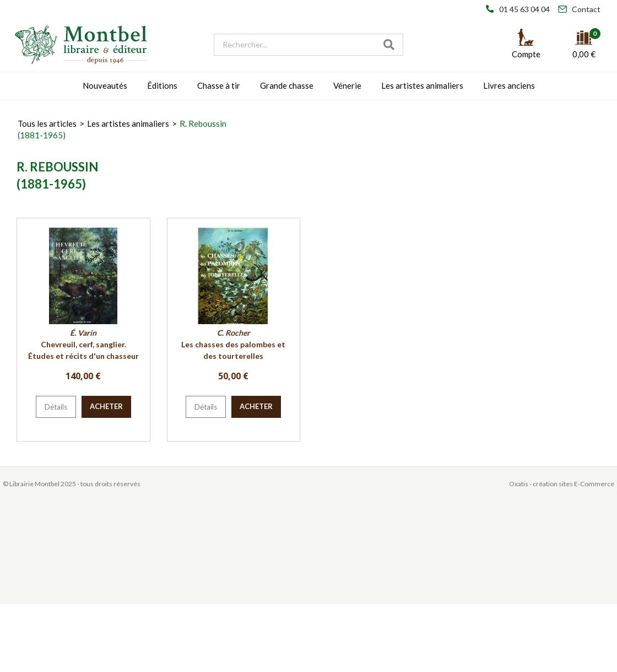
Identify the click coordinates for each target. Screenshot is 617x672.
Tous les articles (47, 123)
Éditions (162, 85)
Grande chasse (287, 85)
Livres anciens (509, 85)
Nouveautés (105, 85)
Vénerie (347, 85)
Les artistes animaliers (422, 85)
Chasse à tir (219, 85)
